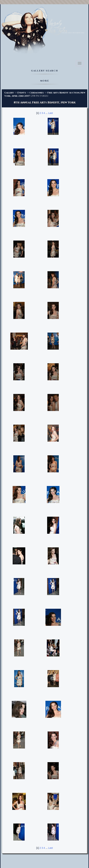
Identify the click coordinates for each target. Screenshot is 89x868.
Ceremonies (37, 93)
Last (50, 113)
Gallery (9, 93)
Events (22, 93)
